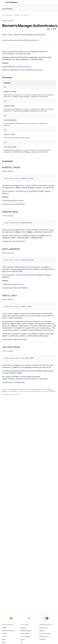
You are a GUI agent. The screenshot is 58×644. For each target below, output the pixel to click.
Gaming (23, 628)
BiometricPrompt (25, 54)
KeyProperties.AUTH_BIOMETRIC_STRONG (30, 191)
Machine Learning (26, 631)
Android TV (43, 639)
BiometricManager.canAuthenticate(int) (17, 67)
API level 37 (10, 351)
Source (4, 636)
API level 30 (10, 21)
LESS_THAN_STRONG (10, 147)
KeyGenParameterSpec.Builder (13, 201)
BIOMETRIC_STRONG (10, 92)
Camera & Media (26, 636)
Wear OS (42, 631)
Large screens (43, 628)
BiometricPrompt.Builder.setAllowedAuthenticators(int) (23, 70)
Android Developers (7, 15)
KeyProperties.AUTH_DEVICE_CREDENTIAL (30, 275)
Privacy (23, 639)
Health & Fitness (25, 633)
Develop (17, 15)
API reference (8, 9)
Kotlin (48, 29)
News (4, 639)
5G (22, 642)
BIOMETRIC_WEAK (9, 106)
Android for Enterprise (8, 631)
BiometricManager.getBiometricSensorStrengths (19, 379)
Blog (3, 642)
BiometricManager (9, 54)
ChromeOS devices (45, 633)
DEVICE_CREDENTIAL (10, 120)
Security (4, 633)
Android (4, 628)
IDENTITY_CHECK (9, 134)
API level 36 (10, 299)
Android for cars (44, 636)
